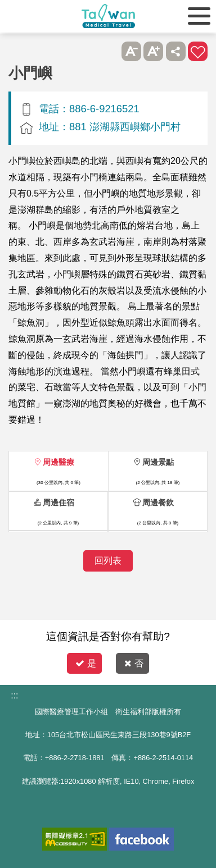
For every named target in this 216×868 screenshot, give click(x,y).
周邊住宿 (58, 502)
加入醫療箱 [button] (198, 51)
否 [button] (134, 663)
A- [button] (131, 51)
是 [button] (86, 663)
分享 (176, 51)
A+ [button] (153, 51)
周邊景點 (158, 462)
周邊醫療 (58, 462)
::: (14, 695)
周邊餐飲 (158, 502)
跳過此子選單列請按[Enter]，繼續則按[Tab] (109, 51)
